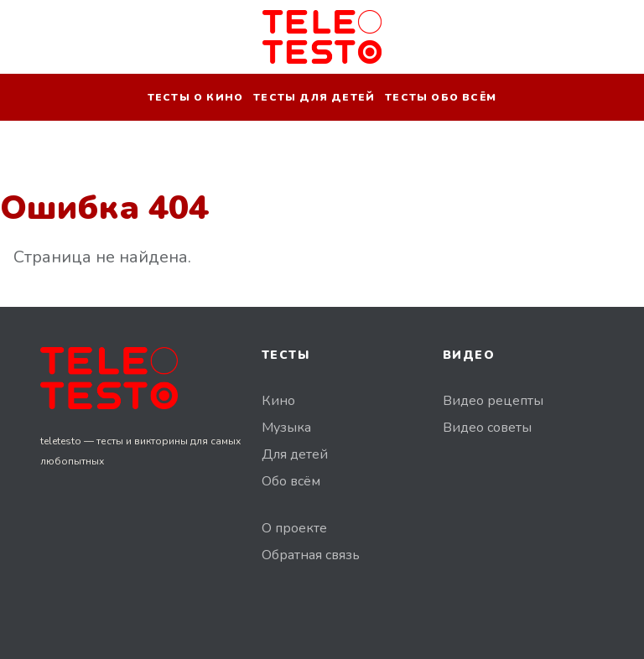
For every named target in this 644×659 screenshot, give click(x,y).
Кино (278, 401)
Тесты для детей (314, 97)
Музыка (286, 428)
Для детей (295, 454)
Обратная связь (311, 555)
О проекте (294, 528)
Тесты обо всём (441, 97)
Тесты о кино (195, 97)
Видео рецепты (493, 401)
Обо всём (291, 481)
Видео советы (487, 428)
